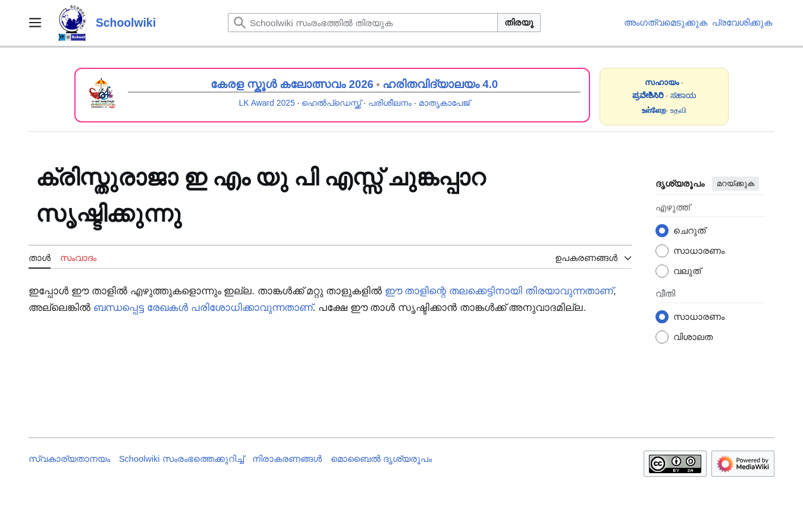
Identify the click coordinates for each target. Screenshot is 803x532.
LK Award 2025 (267, 103)
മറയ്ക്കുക (735, 183)
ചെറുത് (689, 230)
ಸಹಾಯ (683, 95)
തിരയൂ (519, 22)
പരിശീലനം (390, 103)
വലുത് (687, 271)
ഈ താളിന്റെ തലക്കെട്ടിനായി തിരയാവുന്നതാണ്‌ (499, 291)
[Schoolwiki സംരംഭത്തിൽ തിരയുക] (363, 23)
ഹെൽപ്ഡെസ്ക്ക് (331, 103)
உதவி (678, 110)
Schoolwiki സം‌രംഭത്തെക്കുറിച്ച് (181, 459)
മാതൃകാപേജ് (444, 103)
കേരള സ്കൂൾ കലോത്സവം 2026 (292, 84)
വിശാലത (693, 337)
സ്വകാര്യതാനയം (69, 459)
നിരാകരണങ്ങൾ (287, 459)
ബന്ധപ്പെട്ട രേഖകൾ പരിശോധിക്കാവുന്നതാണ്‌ (203, 308)
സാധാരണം (699, 251)
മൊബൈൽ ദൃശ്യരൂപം (381, 459)
